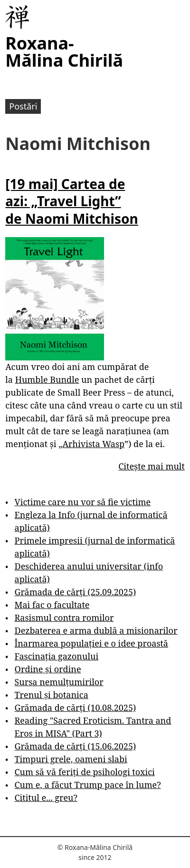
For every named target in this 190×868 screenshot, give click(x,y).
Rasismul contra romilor (64, 618)
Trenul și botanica (52, 695)
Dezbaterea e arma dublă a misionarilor (96, 630)
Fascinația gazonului (57, 656)
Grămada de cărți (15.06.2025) (76, 746)
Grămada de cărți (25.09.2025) (76, 592)
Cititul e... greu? (46, 798)
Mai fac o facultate (52, 605)
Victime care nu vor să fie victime (83, 502)
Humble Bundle (47, 379)
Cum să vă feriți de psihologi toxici (85, 772)
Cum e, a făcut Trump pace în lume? (88, 785)
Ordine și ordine (48, 669)
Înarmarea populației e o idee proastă (91, 643)
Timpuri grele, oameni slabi (71, 759)
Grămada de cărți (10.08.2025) (76, 708)
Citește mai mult (151, 466)
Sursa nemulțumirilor (59, 682)
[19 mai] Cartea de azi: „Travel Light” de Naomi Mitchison (71, 201)
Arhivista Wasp (93, 444)
